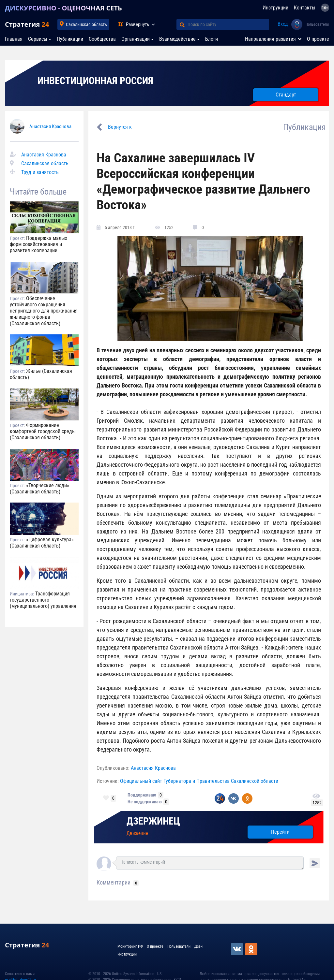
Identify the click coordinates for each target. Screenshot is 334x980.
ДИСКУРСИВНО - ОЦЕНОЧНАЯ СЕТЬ (63, 8)
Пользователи (317, 24)
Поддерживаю (142, 795)
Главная (14, 39)
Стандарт (286, 95)
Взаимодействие (177, 39)
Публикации (70, 39)
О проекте (318, 39)
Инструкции (275, 8)
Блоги (212, 39)
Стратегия (27, 24)
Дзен (198, 946)
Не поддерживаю (145, 802)
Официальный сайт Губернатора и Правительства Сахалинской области (199, 781)
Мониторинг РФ (130, 946)
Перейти (280, 832)
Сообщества (102, 39)
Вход (283, 24)
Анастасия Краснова (50, 126)
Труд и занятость (40, 172)
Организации (136, 39)
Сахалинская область (86, 24)
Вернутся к (120, 127)
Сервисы (38, 39)
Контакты (305, 8)
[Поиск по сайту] (228, 24)
